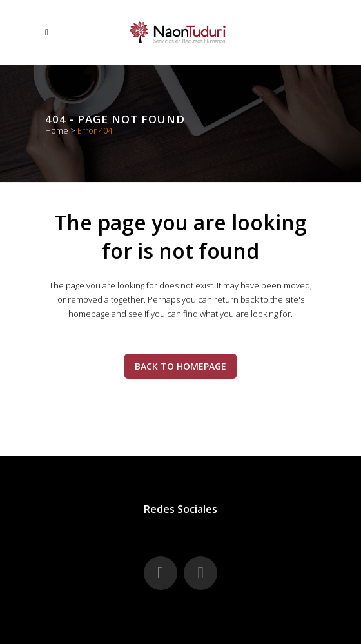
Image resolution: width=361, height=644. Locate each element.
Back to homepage (180, 366)
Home (57, 130)
